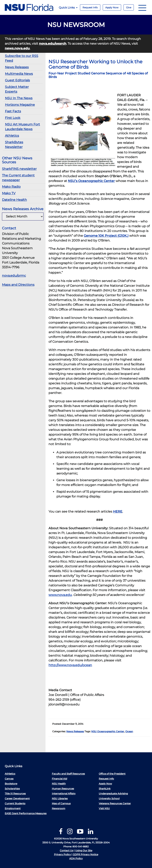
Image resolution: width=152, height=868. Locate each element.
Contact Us (66, 850)
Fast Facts (13, 111)
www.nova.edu (60, 595)
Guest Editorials (17, 80)
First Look (13, 118)
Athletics (12, 136)
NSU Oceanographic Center (108, 731)
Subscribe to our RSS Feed (22, 58)
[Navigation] (142, 7)
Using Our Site (84, 850)
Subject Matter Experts (17, 89)
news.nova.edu (17, 48)
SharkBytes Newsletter (14, 145)
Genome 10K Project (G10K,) (106, 236)
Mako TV (9, 193)
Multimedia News (19, 74)
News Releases (17, 67)
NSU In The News (19, 98)
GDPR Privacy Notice (85, 854)
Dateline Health (14, 200)
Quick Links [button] (68, 8)
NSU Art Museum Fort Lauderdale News (22, 127)
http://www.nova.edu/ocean (70, 665)
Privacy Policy (62, 854)
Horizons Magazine (20, 105)
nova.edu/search (53, 44)
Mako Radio (11, 187)
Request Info (90, 7)
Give (129, 7)
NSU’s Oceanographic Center (91, 181)
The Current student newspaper (18, 178)
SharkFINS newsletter (19, 169)
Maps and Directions (18, 285)
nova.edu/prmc (14, 276)
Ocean (129, 731)
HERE (118, 511)
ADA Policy (76, 858)
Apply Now (112, 7)
